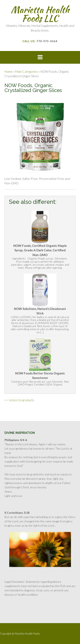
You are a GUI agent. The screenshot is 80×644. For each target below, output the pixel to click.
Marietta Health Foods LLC (40, 14)
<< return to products (19, 400)
